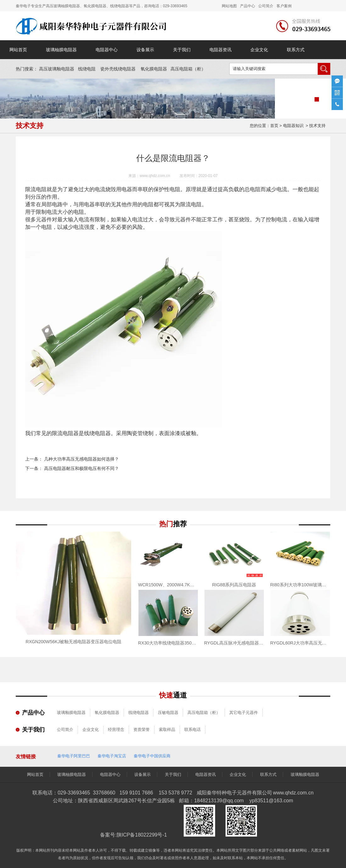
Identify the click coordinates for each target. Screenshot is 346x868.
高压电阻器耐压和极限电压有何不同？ (81, 468)
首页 (274, 126)
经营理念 (116, 730)
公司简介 (65, 730)
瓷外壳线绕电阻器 (118, 69)
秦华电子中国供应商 (152, 756)
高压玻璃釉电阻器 (57, 69)
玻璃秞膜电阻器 (61, 50)
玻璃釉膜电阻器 (71, 713)
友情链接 (26, 757)
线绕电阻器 (139, 713)
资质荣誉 (142, 730)
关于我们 (182, 50)
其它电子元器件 (244, 713)
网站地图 (229, 6)
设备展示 (145, 50)
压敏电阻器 (168, 713)
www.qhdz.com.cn (155, 176)
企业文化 (259, 50)
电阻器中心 (107, 50)
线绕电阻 (87, 69)
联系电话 (193, 730)
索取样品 (167, 730)
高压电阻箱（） (188, 69)
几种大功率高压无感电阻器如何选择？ (81, 459)
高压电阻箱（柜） (204, 713)
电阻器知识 (293, 126)
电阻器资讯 (220, 50)
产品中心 (248, 6)
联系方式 (296, 50)
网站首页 (18, 50)
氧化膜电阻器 (154, 69)
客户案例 (284, 6)
